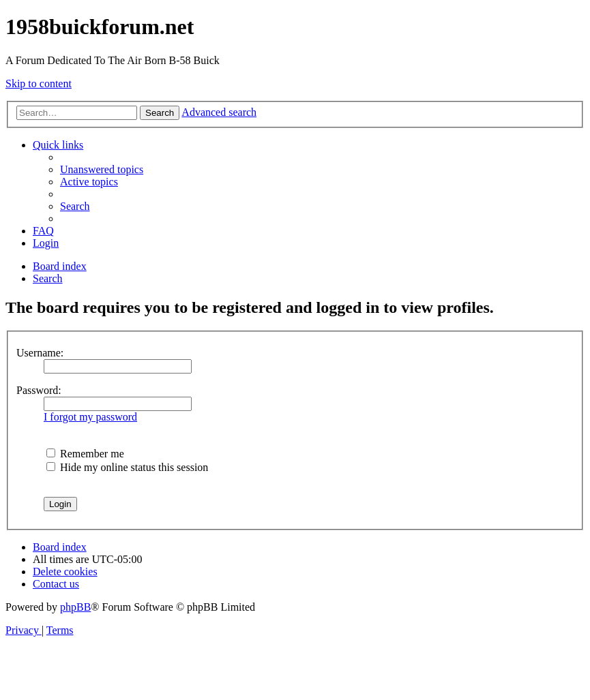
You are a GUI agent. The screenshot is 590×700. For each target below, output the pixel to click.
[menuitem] (102, 169)
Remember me (85, 454)
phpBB (75, 607)
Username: (40, 353)
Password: (39, 390)
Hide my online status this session (127, 467)
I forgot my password (90, 417)
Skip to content (39, 83)
